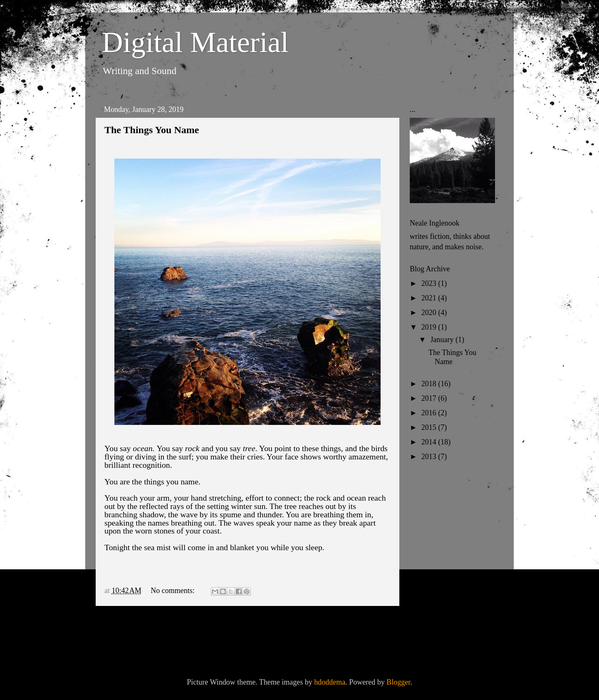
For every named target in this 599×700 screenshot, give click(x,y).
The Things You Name (152, 130)
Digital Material (195, 42)
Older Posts (367, 624)
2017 (430, 398)
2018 (430, 384)
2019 (430, 327)
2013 (430, 457)
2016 (430, 413)
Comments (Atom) (173, 647)
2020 (430, 313)
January (443, 340)
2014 (430, 442)
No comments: (173, 591)
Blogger (398, 682)
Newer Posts (130, 624)
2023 (430, 283)
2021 (430, 298)
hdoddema (330, 682)
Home (250, 624)
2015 (430, 427)
